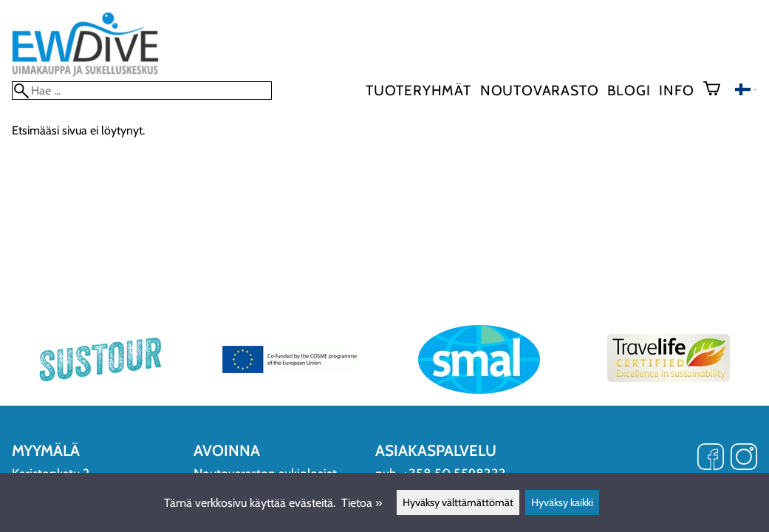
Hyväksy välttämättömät (458, 502)
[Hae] (142, 91)
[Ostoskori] (718, 90)
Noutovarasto (540, 90)
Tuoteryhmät (418, 90)
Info (676, 90)
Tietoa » (362, 503)
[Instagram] (744, 458)
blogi (629, 90)
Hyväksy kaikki (562, 502)
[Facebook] (711, 458)
